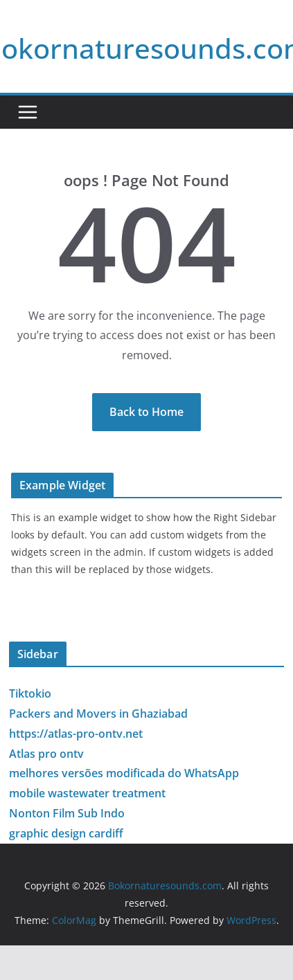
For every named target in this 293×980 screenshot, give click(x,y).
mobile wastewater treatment (87, 793)
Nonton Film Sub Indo (67, 813)
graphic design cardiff (66, 833)
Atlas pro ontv (46, 754)
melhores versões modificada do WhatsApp (124, 773)
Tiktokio (30, 693)
